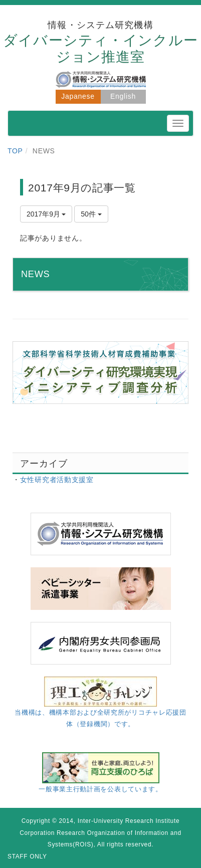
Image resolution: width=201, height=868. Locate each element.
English (123, 96)
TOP (15, 151)
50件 (91, 214)
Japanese (78, 96)
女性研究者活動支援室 (57, 480)
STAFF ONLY (27, 856)
